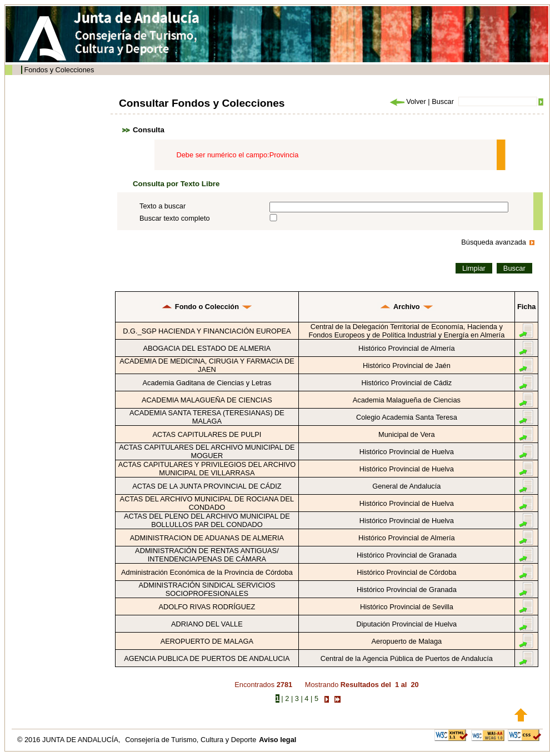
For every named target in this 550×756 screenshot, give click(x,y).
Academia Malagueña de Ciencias (407, 400)
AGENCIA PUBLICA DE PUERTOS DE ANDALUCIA (207, 658)
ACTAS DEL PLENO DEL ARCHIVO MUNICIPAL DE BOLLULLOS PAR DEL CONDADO (207, 520)
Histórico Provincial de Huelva (407, 452)
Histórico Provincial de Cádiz (406, 383)
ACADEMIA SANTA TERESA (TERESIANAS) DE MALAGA (207, 417)
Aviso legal (277, 740)
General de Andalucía (406, 486)
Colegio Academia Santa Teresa (407, 417)
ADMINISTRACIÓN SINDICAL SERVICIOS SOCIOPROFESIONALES (207, 589)
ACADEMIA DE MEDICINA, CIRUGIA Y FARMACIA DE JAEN (207, 365)
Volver (407, 101)
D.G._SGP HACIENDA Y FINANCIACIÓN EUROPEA (207, 331)
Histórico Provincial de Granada (407, 555)
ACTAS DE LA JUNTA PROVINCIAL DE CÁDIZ (207, 486)
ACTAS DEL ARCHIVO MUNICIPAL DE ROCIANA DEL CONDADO (207, 503)
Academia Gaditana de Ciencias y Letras (207, 383)
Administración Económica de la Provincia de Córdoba (207, 572)
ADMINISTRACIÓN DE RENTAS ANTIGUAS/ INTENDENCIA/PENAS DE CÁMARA (207, 555)
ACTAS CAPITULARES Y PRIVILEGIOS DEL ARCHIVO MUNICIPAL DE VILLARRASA (207, 469)
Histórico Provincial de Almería (407, 348)
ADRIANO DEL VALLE (207, 624)
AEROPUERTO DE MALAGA (207, 641)
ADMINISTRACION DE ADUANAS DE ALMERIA (207, 538)
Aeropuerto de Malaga (407, 641)
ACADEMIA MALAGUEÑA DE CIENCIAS (207, 400)
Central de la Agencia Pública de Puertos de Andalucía (407, 658)
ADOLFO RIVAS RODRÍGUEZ (207, 607)
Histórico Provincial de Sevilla (407, 607)
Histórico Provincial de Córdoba (406, 572)
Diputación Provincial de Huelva (407, 624)
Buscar (443, 101)
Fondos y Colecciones (59, 70)
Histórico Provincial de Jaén (407, 365)
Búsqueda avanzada (494, 242)
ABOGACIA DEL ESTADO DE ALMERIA (207, 348)
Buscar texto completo (175, 218)
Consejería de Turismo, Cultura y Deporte (191, 740)
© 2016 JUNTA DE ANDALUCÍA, (70, 740)
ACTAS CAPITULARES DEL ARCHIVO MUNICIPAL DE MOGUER (207, 451)
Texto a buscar (162, 206)
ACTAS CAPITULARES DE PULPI (207, 434)
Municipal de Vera (407, 434)
